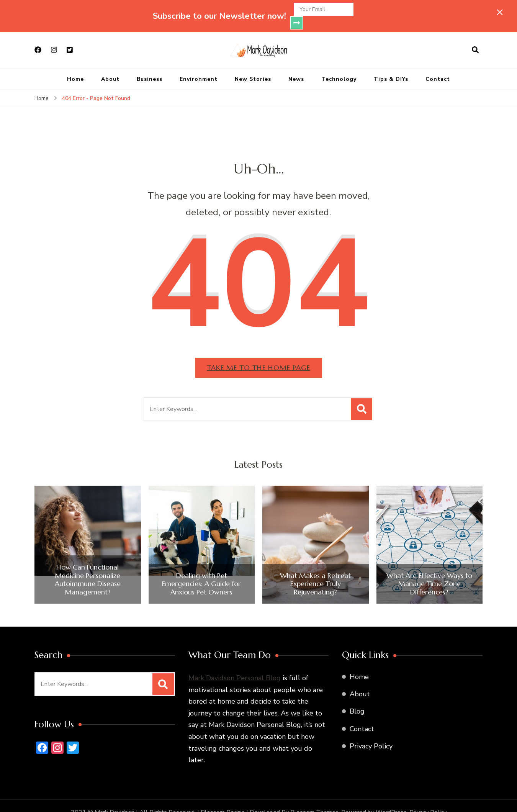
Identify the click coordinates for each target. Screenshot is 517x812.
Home (75, 66)
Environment (199, 66)
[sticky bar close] (500, 12)
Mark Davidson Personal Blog (235, 665)
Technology (339, 66)
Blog (357, 698)
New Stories (253, 66)
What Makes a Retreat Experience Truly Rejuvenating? (315, 571)
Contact (438, 66)
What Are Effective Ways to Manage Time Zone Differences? (429, 571)
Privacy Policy (371, 733)
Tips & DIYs (391, 66)
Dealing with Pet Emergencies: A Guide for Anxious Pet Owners (201, 571)
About (110, 66)
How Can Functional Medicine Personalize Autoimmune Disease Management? (88, 566)
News (296, 66)
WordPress (391, 799)
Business (150, 66)
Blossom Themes (314, 799)
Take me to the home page (258, 354)
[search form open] (475, 37)
